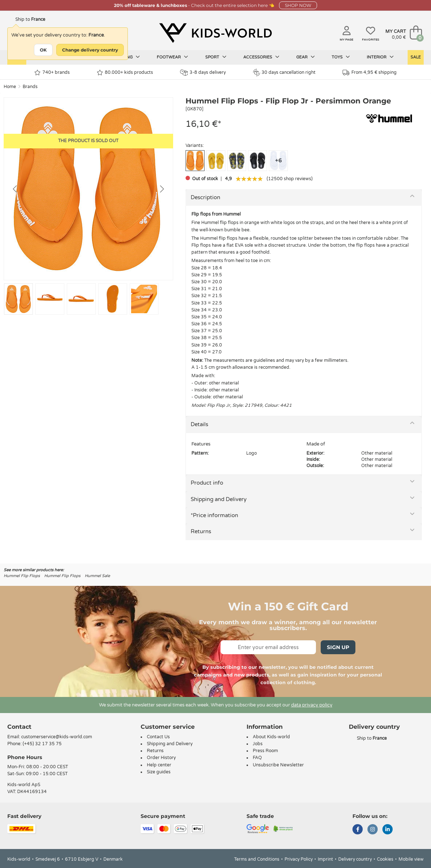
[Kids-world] (215, 33)
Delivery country (355, 859)
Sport (216, 57)
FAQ (257, 758)
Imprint (325, 859)
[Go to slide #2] (50, 299)
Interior (380, 57)
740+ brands (52, 73)
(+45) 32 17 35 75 (42, 744)
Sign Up (338, 647)
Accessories (261, 57)
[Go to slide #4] (113, 299)
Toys (341, 57)
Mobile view (411, 859)
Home (10, 87)
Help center (159, 765)
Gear (306, 57)
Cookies (385, 859)
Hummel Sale (97, 576)
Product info (207, 483)
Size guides (159, 772)
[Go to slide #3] (81, 299)
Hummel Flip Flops (22, 576)
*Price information (214, 515)
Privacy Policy (299, 859)
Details (199, 424)
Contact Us (158, 737)
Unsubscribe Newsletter (278, 765)
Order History (161, 758)
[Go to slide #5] (144, 299)
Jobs (258, 744)
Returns (201, 531)
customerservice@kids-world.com (57, 737)
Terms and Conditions (257, 859)
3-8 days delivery (203, 73)
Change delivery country (90, 50)
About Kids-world (271, 737)
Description (205, 197)
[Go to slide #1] (18, 299)
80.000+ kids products (125, 73)
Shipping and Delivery (219, 499)
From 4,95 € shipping (370, 73)
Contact (19, 727)
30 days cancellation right (284, 72)
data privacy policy (312, 705)
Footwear (172, 57)
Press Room (265, 751)
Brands (30, 87)
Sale (416, 57)
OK (43, 50)
